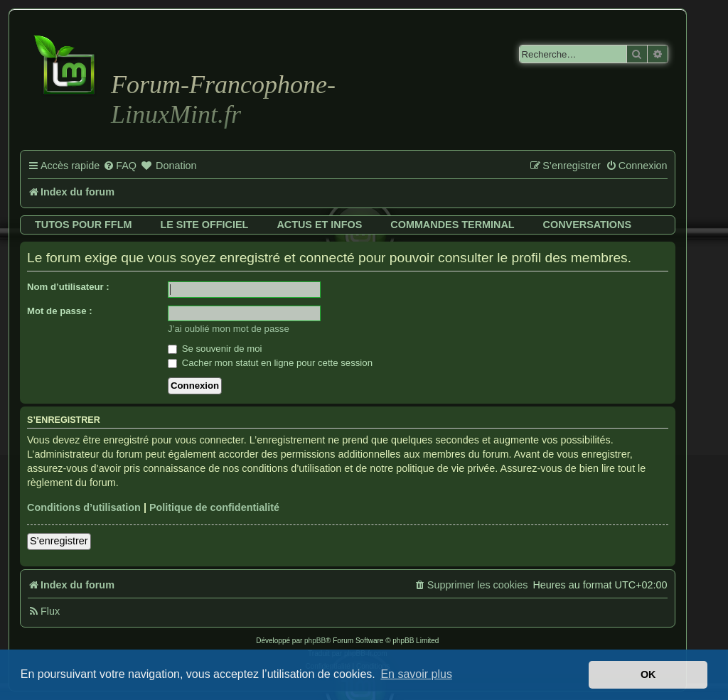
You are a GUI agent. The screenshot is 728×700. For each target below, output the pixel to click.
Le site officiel (204, 225)
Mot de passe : (60, 311)
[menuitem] (120, 166)
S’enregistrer (59, 541)
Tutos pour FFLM (83, 225)
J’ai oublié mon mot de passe (229, 329)
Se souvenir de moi (215, 349)
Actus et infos (319, 225)
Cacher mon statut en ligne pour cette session (270, 363)
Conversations (587, 225)
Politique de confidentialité (214, 507)
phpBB (315, 641)
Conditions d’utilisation (84, 507)
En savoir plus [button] (416, 674)
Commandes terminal (452, 225)
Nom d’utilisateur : (68, 287)
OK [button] (648, 674)
